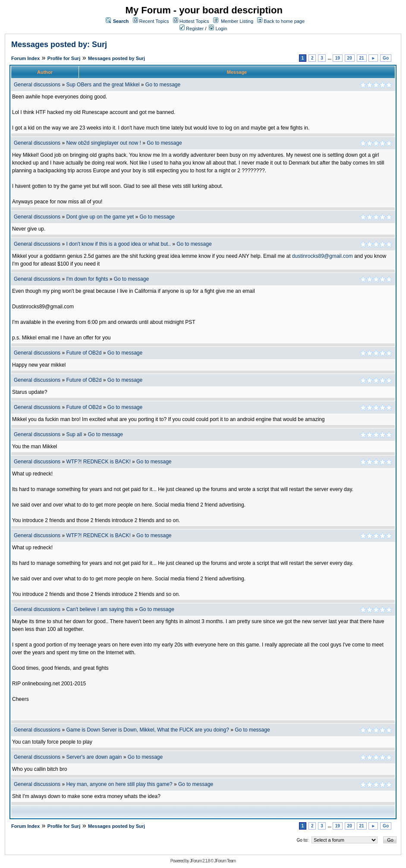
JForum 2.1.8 (200, 861)
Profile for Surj (64, 58)
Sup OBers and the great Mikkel (103, 85)
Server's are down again (94, 757)
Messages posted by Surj (116, 58)
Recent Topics (154, 21)
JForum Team (225, 861)
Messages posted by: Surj (59, 44)
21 (362, 58)
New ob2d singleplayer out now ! (103, 143)
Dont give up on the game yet (100, 217)
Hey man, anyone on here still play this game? (119, 784)
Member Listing (237, 21)
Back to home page (284, 21)
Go (386, 58)
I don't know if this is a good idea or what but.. (118, 244)
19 (338, 58)
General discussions (37, 85)
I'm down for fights (87, 279)
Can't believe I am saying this (100, 609)
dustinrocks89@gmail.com (323, 256)
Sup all (74, 434)
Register (192, 29)
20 (350, 58)
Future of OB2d (84, 353)
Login (218, 29)
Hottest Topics (194, 21)
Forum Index (25, 58)
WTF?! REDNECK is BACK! (98, 462)
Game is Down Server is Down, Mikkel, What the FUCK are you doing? (147, 730)
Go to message (163, 85)
